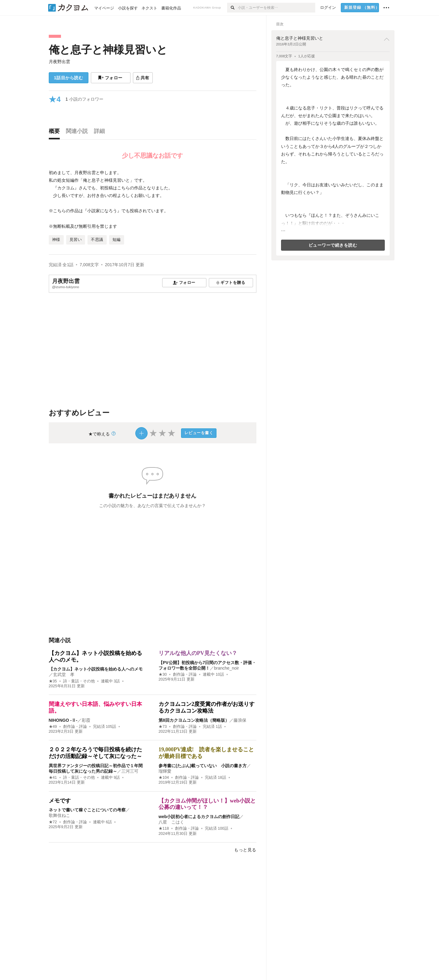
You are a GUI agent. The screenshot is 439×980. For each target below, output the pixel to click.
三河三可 (130, 771)
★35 (53, 681)
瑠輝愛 (165, 771)
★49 (53, 727)
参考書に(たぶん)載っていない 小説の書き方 (203, 766)
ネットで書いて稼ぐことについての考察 (87, 810)
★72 (53, 822)
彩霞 (86, 720)
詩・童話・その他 (79, 681)
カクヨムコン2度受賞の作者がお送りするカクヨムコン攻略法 (207, 707)
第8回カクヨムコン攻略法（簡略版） (194, 720)
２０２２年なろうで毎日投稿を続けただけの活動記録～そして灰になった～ (95, 753)
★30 (163, 674)
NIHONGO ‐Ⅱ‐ (63, 720)
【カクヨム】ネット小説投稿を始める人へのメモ (96, 669)
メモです (60, 801)
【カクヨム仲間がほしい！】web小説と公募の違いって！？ (207, 804)
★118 (164, 828)
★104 (164, 778)
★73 (163, 727)
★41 (53, 778)
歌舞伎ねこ (59, 815)
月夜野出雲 (59, 62)
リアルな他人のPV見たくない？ (198, 653)
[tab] (56, 133)
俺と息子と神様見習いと (108, 50)
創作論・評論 (185, 674)
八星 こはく (171, 822)
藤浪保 (240, 720)
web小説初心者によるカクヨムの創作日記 (199, 817)
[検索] (232, 8)
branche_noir (227, 668)
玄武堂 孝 (64, 674)
